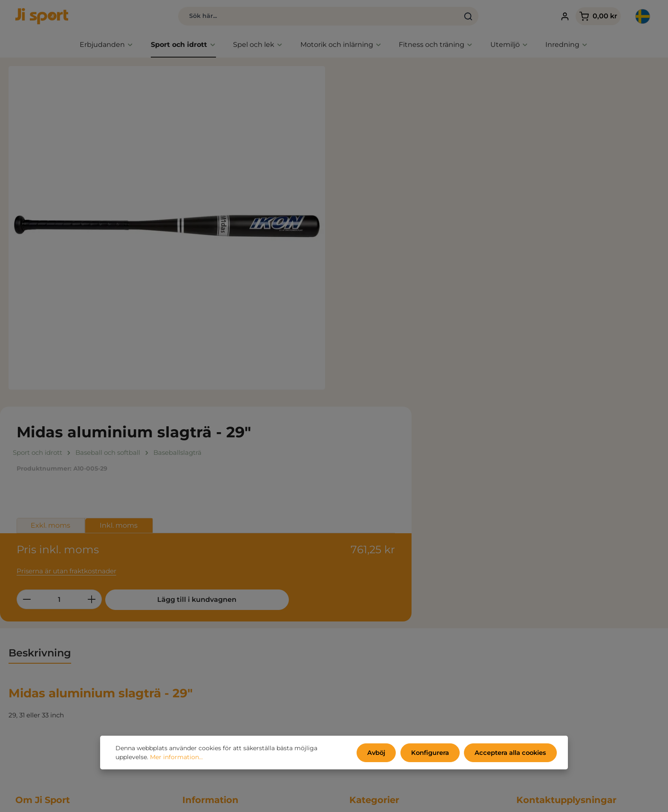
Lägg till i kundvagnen (500, 250)
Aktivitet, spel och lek (383, 634)
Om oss (194, 646)
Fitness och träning (380, 646)
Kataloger (198, 634)
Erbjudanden (370, 595)
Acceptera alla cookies (512, 753)
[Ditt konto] (555, 17)
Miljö (190, 621)
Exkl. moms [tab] (382, 179)
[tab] (40, 425)
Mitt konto (199, 672)
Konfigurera (434, 753)
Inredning (365, 672)
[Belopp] (390, 249)
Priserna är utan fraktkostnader (397, 221)
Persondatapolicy (210, 608)
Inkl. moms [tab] (450, 179)
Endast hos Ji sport (379, 608)
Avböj (382, 753)
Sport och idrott (374, 621)
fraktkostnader (470, 799)
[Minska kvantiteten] (357, 249)
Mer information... (176, 758)
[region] (167, 230)
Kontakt (195, 659)
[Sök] (449, 17)
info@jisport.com (543, 662)
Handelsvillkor (205, 595)
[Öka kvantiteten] (422, 249)
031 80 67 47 (536, 652)
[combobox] (299, 17)
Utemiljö (363, 659)
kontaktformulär (583, 775)
